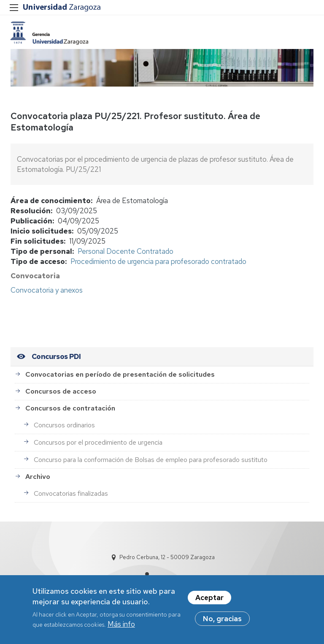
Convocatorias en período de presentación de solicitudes (120, 374)
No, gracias (222, 620)
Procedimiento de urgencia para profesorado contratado (158, 261)
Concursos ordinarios (64, 425)
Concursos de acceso (61, 391)
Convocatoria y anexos (47, 290)
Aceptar (209, 599)
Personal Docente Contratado (126, 251)
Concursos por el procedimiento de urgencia (98, 442)
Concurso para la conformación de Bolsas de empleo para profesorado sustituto (151, 460)
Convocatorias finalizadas (71, 493)
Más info (121, 626)
